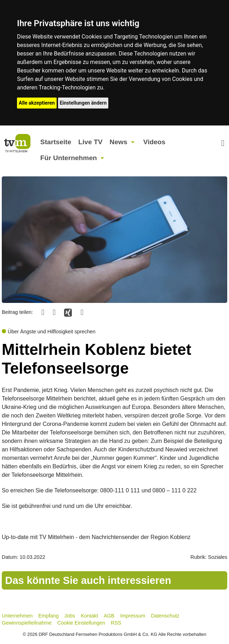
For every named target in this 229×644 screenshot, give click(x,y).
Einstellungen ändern (83, 103)
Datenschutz (165, 616)
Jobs (70, 616)
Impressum (133, 616)
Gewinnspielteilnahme (27, 623)
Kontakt (89, 616)
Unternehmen (17, 616)
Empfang (48, 616)
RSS (116, 623)
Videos (154, 142)
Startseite (56, 142)
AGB (109, 616)
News (119, 142)
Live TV (90, 142)
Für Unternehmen (69, 158)
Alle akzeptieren (37, 103)
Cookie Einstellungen (81, 623)
